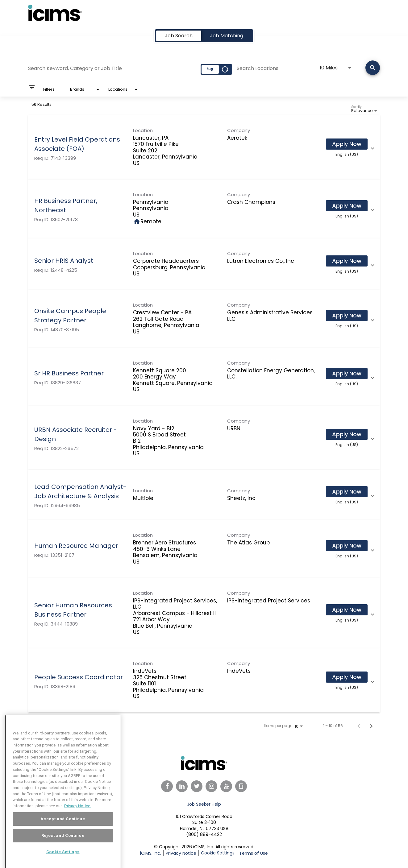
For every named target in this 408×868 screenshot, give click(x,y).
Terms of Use (254, 853)
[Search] (373, 68)
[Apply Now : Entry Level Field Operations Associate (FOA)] (347, 144)
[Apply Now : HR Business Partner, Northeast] (347, 206)
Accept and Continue (63, 831)
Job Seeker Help (204, 804)
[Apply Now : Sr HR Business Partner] (347, 374)
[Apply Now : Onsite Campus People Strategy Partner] (347, 316)
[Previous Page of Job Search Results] (359, 726)
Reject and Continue (63, 847)
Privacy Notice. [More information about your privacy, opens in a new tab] (78, 818)
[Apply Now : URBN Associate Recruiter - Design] (347, 434)
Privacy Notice (181, 853)
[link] (204, 147)
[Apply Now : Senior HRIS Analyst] (347, 261)
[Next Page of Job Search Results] (371, 726)
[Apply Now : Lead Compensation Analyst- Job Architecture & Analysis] (347, 492)
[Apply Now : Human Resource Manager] (347, 546)
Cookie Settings (218, 853)
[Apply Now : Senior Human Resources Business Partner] (347, 610)
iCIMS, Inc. (151, 853)
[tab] (179, 36)
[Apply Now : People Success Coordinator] (347, 677)
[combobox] (105, 68)
